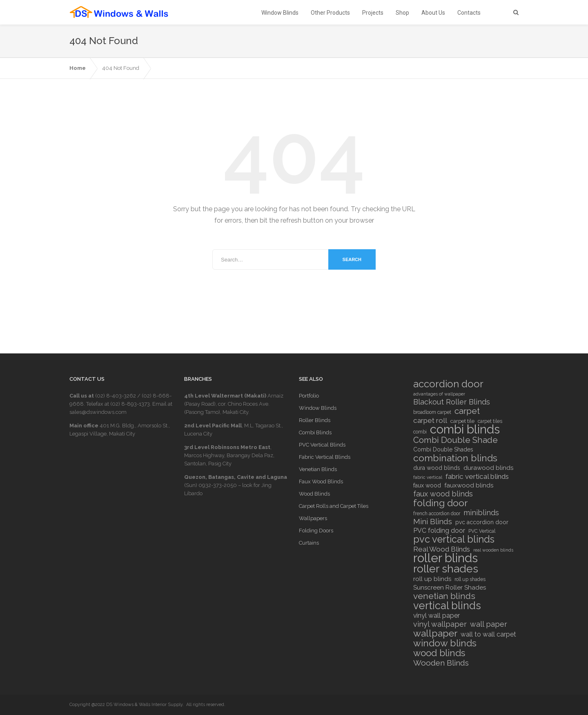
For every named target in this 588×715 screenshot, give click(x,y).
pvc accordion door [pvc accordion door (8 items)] (482, 522)
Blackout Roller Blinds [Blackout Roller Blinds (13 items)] (452, 402)
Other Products (330, 13)
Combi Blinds (315, 432)
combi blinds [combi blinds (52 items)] (465, 429)
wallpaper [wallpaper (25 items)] (435, 633)
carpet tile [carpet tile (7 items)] (462, 421)
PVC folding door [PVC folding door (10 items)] (439, 531)
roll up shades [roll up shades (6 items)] (470, 579)
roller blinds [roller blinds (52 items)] (445, 558)
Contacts (469, 13)
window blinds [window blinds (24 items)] (445, 643)
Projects (373, 13)
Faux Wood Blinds (321, 482)
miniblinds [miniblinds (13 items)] (481, 513)
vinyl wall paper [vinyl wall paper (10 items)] (437, 616)
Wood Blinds (314, 494)
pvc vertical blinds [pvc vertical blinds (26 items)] (454, 539)
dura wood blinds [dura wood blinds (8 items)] (437, 468)
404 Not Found (121, 68)
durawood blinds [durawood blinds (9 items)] (488, 468)
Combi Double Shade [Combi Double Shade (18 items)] (455, 440)
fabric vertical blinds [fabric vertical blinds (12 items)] (477, 476)
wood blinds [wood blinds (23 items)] (439, 653)
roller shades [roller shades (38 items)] (446, 569)
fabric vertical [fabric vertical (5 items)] (428, 477)
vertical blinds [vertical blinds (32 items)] (447, 606)
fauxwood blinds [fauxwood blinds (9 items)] (469, 485)
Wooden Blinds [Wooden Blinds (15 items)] (441, 663)
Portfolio (309, 396)
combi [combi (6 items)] (420, 432)
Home (78, 68)
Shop (402, 13)
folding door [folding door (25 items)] (440, 503)
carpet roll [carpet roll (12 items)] (430, 420)
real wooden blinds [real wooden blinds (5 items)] (493, 550)
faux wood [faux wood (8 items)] (427, 485)
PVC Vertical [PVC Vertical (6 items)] (482, 531)
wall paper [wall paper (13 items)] (489, 624)
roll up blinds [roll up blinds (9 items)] (432, 579)
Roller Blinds (315, 420)
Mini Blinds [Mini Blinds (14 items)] (433, 522)
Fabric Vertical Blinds (325, 457)
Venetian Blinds (318, 469)
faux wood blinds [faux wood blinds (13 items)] (443, 494)
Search (352, 259)
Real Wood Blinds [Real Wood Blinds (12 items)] (442, 549)
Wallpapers (313, 518)
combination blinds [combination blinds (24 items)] (455, 458)
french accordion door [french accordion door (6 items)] (437, 514)
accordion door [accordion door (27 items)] (448, 384)
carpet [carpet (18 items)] (467, 411)
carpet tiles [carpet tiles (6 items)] (490, 421)
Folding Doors (316, 531)
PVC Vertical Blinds (322, 445)
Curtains (309, 543)
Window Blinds (280, 13)
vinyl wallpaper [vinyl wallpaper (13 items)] (440, 624)
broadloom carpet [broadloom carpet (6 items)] (432, 412)
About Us (433, 13)
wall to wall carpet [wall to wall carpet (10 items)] (488, 634)
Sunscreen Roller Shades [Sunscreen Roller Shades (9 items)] (450, 588)
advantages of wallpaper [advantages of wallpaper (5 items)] (439, 394)
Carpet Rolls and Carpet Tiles (334, 506)
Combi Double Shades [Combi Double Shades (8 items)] (443, 449)
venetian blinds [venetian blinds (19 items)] (444, 596)
